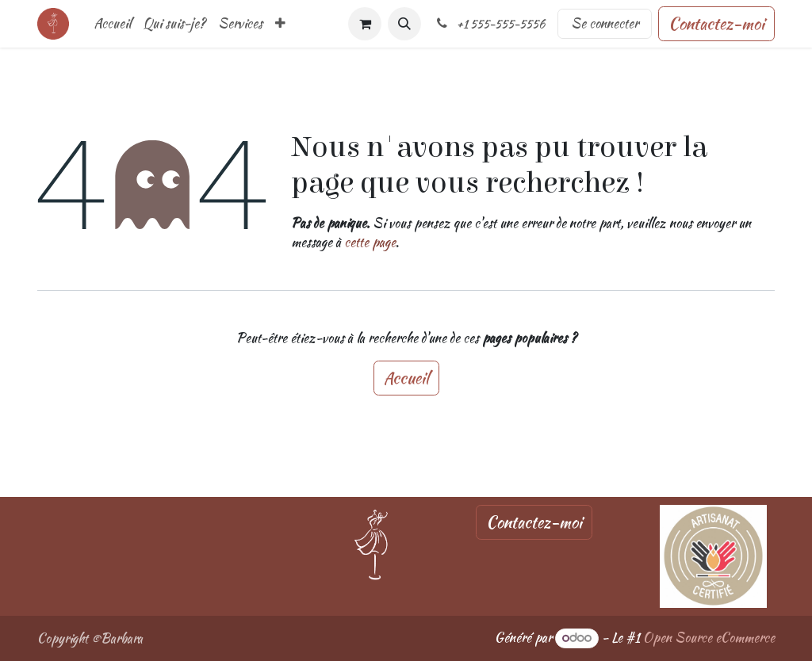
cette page (370, 242)
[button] (404, 24)
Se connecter (605, 23)
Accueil (406, 378)
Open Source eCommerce (709, 638)
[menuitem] (113, 24)
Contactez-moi (716, 23)
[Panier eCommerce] (365, 24)
